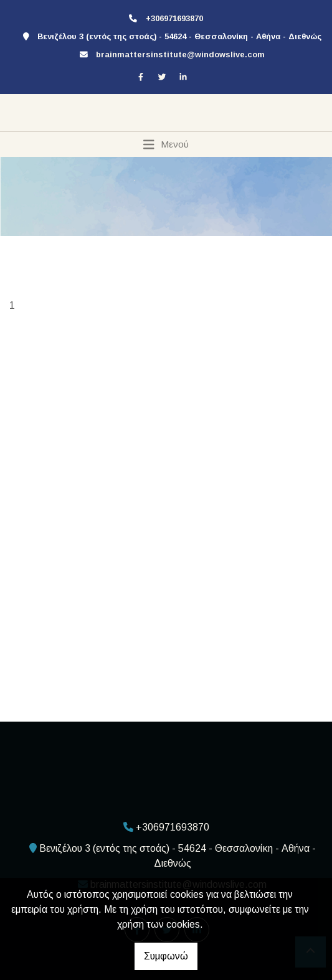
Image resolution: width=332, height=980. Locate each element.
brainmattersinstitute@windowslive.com (180, 54)
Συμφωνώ (166, 956)
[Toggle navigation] (166, 144)
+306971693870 (174, 18)
